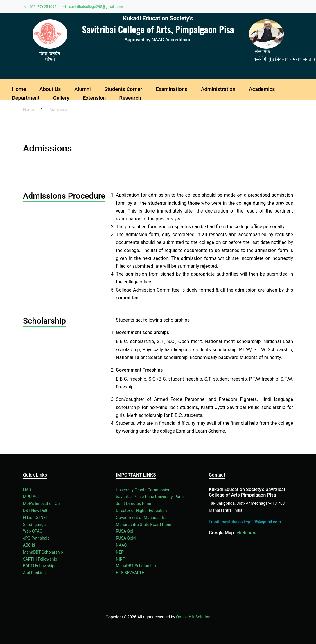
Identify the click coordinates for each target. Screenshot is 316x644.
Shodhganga (34, 525)
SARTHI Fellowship (40, 559)
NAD (27, 490)
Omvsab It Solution (193, 617)
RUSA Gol (125, 531)
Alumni (83, 89)
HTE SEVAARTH (130, 573)
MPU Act (31, 497)
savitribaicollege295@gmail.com (92, 7)
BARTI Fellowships (40, 566)
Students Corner (123, 89)
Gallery (61, 98)
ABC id (29, 545)
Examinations (172, 89)
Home (19, 89)
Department (26, 98)
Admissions (60, 110)
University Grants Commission (143, 490)
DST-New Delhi (36, 511)
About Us (50, 89)
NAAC (121, 545)
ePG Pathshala (36, 538)
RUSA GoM (126, 538)
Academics (262, 89)
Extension (94, 98)
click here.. (248, 533)
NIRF (120, 559)
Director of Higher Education (141, 511)
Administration (218, 89)
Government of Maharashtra (141, 518)
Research (130, 98)
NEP (120, 552)
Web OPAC (33, 531)
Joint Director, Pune (133, 504)
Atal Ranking (34, 573)
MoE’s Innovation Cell (42, 504)
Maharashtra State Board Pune (143, 525)
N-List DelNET (36, 518)
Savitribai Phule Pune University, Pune (150, 497)
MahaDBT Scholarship (43, 552)
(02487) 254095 (40, 7)
